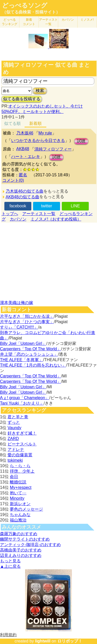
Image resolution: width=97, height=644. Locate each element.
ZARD (13, 439)
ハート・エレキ (26, 157)
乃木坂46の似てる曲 (25, 191)
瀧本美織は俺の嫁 (17, 303)
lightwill (43, 641)
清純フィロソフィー (53, 149)
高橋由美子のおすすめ (21, 550)
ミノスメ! (87, 20)
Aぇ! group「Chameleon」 (25, 398)
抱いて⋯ (18, 493)
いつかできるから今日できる (38, 141)
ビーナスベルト (22, 444)
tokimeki (15, 460)
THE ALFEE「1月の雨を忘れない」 (33, 365)
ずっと (14, 422)
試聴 (81, 141)
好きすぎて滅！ (22, 433)
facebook (18, 206)
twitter (47, 206)
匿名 (23, 175)
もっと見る (10, 561)
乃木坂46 (25, 133)
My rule (45, 133)
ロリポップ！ (70, 641)
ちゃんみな (20, 515)
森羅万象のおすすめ (19, 534)
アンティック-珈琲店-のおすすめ (30, 545)
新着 (29, 22)
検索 (40, 91)
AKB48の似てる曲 (23, 197)
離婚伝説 (18, 482)
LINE (75, 206)
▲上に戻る (10, 566)
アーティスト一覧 (39, 214)
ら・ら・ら (20, 466)
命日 (14, 477)
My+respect (21, 487)
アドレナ (16, 449)
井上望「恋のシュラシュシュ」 (29, 354)
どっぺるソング (25, 5)
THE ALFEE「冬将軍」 (21, 360)
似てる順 (12, 123)
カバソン (68, 20)
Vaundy (14, 428)
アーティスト (48, 22)
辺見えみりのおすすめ (21, 555)
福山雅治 (18, 520)
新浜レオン (20, 504)
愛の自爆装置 (20, 455)
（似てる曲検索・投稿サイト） (31, 12)
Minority (17, 498)
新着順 (35, 123)
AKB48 (23, 149)
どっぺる (10, 22)
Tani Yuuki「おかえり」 (22, 403)
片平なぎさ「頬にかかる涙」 (27, 316)
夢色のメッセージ (26, 509)
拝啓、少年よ (22, 471)
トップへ (10, 214)
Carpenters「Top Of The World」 (31, 349)
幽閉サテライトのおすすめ (25, 539)
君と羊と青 (18, 417)
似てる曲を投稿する (22, 99)
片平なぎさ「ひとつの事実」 (27, 322)
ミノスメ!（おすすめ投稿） (56, 219)
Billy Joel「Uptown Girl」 (23, 343)
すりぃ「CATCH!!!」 (19, 327)
